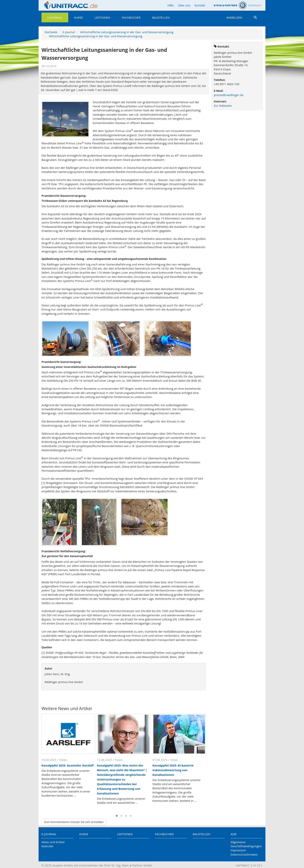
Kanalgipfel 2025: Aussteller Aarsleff (68, 765)
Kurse (79, 17)
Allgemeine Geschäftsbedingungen (246, 844)
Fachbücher (131, 17)
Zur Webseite (223, 106)
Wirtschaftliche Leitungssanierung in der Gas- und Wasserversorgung (127, 32)
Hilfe (170, 5)
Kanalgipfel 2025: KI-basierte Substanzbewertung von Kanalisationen (173, 770)
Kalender (48, 846)
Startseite (51, 32)
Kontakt (200, 5)
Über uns (184, 5)
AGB (233, 834)
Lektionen (102, 17)
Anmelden (234, 17)
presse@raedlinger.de (229, 95)
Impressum (238, 850)
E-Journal (55, 17)
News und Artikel (53, 842)
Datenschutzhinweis (244, 854)
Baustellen (161, 17)
